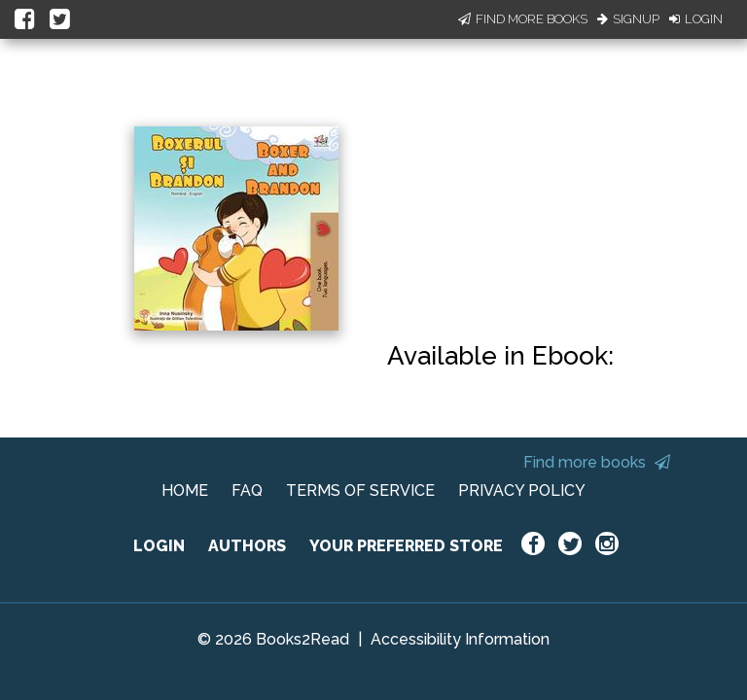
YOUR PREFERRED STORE (406, 546)
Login (696, 19)
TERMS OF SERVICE (360, 490)
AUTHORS (247, 546)
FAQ (247, 490)
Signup (628, 19)
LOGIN (159, 546)
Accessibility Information (460, 639)
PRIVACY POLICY (522, 490)
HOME (185, 490)
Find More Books (523, 19)
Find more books (597, 462)
